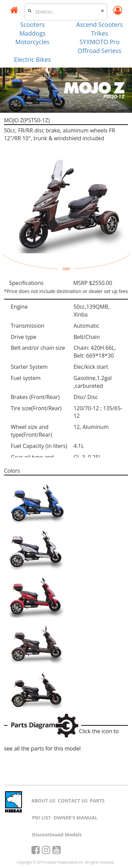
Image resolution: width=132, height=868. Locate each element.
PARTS (97, 801)
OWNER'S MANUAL (76, 818)
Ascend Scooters (100, 24)
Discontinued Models (57, 835)
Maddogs (32, 33)
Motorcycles (32, 42)
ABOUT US (43, 801)
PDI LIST (42, 818)
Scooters (33, 24)
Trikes (100, 33)
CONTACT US (73, 801)
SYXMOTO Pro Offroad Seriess (100, 46)
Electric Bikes (32, 59)
